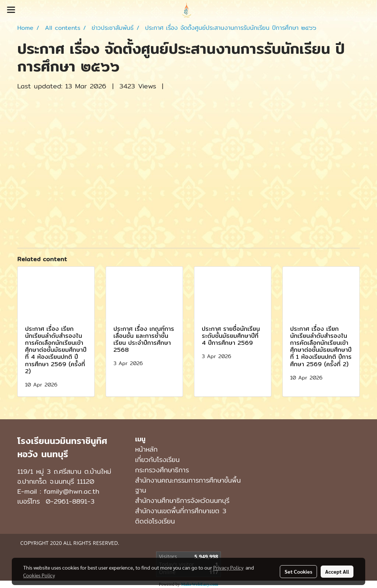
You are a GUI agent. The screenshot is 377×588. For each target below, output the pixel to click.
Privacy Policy (228, 567)
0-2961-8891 (66, 501)
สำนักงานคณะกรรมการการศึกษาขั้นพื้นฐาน (188, 485)
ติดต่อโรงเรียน (155, 521)
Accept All (337, 571)
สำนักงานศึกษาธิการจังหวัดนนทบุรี (182, 500)
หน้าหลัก (146, 449)
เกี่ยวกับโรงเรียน (157, 460)
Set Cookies (298, 571)
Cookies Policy (39, 575)
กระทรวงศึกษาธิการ (162, 470)
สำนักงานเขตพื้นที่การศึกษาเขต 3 (181, 511)
